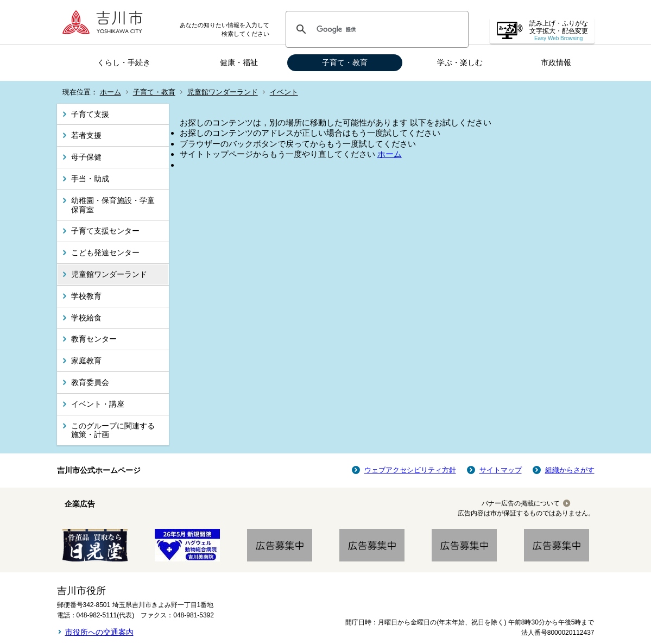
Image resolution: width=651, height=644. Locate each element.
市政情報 (556, 62)
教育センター (94, 339)
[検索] (375, 29)
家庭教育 (86, 361)
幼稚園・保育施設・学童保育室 (113, 205)
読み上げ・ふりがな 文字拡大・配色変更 (559, 31)
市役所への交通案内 (99, 632)
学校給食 (86, 318)
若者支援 (86, 135)
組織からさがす (570, 470)
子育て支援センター (105, 231)
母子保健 (86, 157)
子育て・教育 (345, 62)
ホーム (110, 92)
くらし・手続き (124, 62)
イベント (284, 92)
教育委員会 (90, 382)
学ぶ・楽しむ (460, 62)
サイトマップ (501, 470)
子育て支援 (90, 114)
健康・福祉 (239, 62)
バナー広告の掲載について (521, 503)
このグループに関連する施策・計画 (113, 430)
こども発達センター (105, 252)
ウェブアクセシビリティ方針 (410, 470)
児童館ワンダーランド (223, 92)
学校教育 (86, 296)
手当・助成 (90, 179)
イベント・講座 (98, 404)
